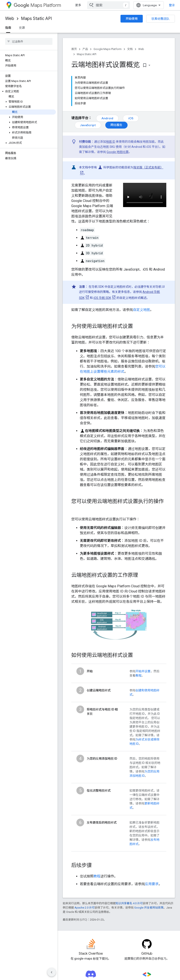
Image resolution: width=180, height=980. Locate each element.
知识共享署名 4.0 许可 (129, 903)
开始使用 (132, 19)
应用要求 (152, 884)
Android (107, 118)
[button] (28, 91)
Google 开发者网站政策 (149, 908)
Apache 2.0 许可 (85, 908)
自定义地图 (141, 310)
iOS (131, 118)
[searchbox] (29, 41)
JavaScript (88, 125)
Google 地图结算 (118, 152)
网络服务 (116, 125)
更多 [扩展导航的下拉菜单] (78, 5)
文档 (130, 49)
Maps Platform (37, 5)
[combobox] (109, 5)
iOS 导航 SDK (102, 298)
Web (10, 19)
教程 (138, 676)
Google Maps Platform (108, 49)
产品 (85, 49)
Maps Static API (36, 19)
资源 (22, 28)
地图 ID (111, 142)
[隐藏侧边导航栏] (52, 972)
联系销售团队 (161, 19)
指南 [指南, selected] (8, 28)
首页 (74, 49)
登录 (172, 5)
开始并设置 (143, 671)
